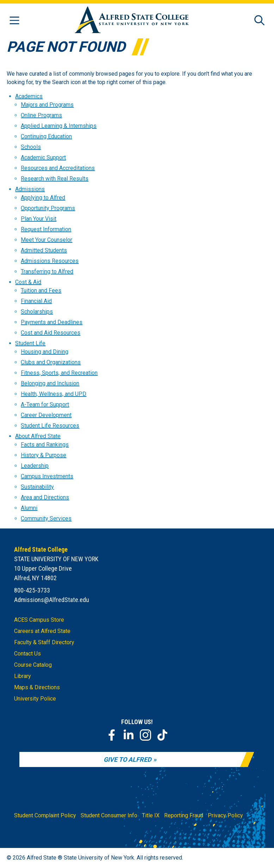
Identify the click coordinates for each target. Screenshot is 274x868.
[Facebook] (112, 735)
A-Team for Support (45, 404)
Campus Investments (47, 476)
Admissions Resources (50, 261)
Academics (29, 96)
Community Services (46, 518)
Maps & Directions (37, 687)
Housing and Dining (45, 352)
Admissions (30, 189)
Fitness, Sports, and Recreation (59, 373)
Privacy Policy (225, 815)
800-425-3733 (32, 590)
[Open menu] (14, 21)
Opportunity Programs (48, 208)
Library (23, 676)
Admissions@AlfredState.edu (52, 600)
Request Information (46, 229)
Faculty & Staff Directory (44, 642)
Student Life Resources (50, 426)
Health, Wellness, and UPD (54, 394)
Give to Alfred (127, 759)
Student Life (30, 343)
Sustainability (37, 487)
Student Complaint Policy (45, 815)
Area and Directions (45, 497)
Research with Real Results (55, 179)
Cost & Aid (28, 282)
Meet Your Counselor (46, 240)
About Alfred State (38, 436)
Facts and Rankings (45, 445)
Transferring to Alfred (47, 271)
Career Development (46, 415)
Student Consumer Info (109, 815)
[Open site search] (260, 21)
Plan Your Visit (39, 219)
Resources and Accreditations (58, 168)
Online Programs (41, 115)
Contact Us (27, 654)
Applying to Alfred (43, 198)
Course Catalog (33, 665)
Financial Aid (36, 301)
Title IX (151, 815)
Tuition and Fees (41, 290)
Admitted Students (44, 250)
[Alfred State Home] (132, 21)
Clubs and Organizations (51, 362)
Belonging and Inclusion (50, 383)
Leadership (35, 466)
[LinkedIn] (129, 735)
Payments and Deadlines (52, 322)
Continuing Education (46, 136)
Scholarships (37, 312)
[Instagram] (145, 735)
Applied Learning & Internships (59, 126)
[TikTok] (162, 735)
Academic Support (43, 157)
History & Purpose (43, 455)
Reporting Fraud (184, 815)
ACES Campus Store (39, 620)
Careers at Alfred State (42, 631)
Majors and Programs (47, 105)
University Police (35, 699)
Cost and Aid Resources (51, 333)
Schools (31, 147)
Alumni (29, 508)
